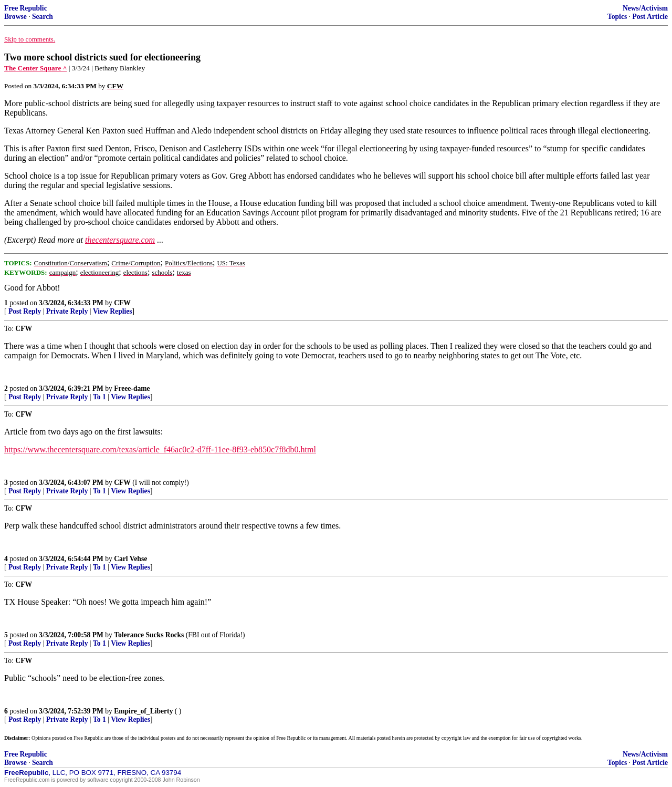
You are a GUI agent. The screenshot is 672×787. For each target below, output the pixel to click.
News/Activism (645, 8)
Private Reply (67, 311)
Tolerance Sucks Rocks (149, 635)
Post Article (650, 17)
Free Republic (26, 8)
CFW (122, 303)
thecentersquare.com (120, 240)
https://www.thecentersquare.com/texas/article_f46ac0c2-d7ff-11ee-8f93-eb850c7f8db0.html (160, 449)
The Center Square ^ (35, 68)
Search (43, 17)
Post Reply (25, 311)
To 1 (99, 397)
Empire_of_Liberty (143, 711)
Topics (617, 17)
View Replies (113, 311)
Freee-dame (132, 389)
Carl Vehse (130, 559)
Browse (15, 17)
